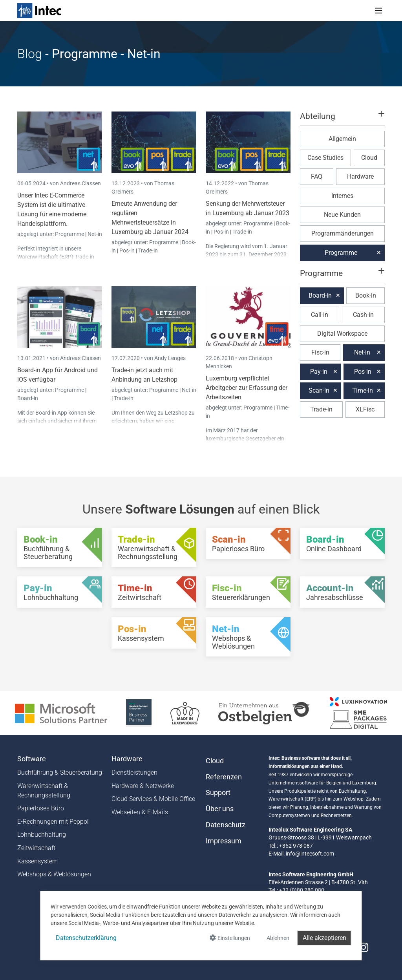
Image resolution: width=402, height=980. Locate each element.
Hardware (360, 176)
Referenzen (224, 777)
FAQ (317, 176)
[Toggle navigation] (378, 11)
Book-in (366, 295)
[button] (342, 120)
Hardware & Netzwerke (143, 786)
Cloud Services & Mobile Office (153, 799)
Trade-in (148, 250)
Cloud (369, 158)
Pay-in (319, 372)
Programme (70, 234)
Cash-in (363, 315)
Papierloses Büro (41, 808)
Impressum (224, 841)
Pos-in (127, 250)
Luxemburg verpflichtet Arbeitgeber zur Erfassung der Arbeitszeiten (247, 388)
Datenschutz (226, 825)
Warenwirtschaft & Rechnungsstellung (44, 791)
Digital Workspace (342, 334)
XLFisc (365, 409)
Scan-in (319, 390)
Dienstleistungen (134, 772)
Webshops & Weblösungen (54, 874)
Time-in (363, 390)
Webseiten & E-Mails (140, 812)
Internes (342, 196)
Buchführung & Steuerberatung (60, 772)
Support (218, 793)
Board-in (28, 398)
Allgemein (342, 139)
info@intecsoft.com (310, 854)
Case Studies (325, 158)
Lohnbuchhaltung (42, 835)
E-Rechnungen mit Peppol (53, 822)
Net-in (95, 234)
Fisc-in (320, 352)
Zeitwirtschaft (36, 848)
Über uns (220, 809)
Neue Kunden (342, 215)
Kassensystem (37, 861)
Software (32, 759)
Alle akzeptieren (324, 938)
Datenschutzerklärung (86, 938)
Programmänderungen (343, 233)
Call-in (320, 315)
